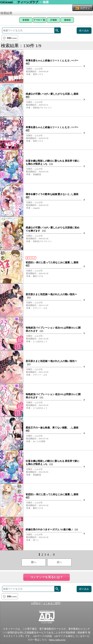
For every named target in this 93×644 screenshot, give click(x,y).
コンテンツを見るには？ (46, 577)
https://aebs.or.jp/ (57, 640)
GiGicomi (7, 2)
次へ (59, 562)
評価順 (54, 20)
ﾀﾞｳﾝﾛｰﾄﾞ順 (40, 20)
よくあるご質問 (51, 603)
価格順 (67, 20)
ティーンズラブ (28, 2)
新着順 (26, 20)
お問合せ (36, 603)
